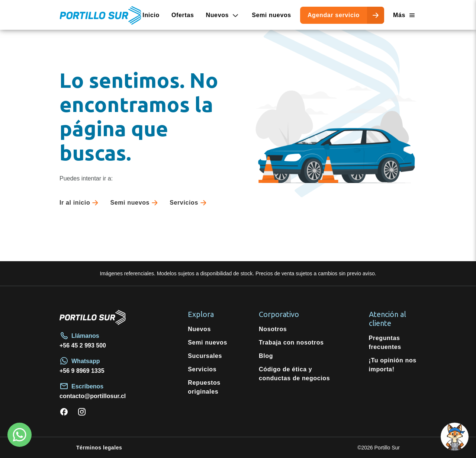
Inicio (151, 15)
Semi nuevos (271, 15)
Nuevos (199, 329)
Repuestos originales (204, 387)
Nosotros (273, 329)
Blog (266, 356)
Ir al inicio (80, 203)
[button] (455, 437)
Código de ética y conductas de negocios (294, 374)
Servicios (189, 203)
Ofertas (183, 15)
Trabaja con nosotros (291, 342)
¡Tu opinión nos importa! (393, 365)
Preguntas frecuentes (385, 342)
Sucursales (205, 356)
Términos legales (99, 448)
